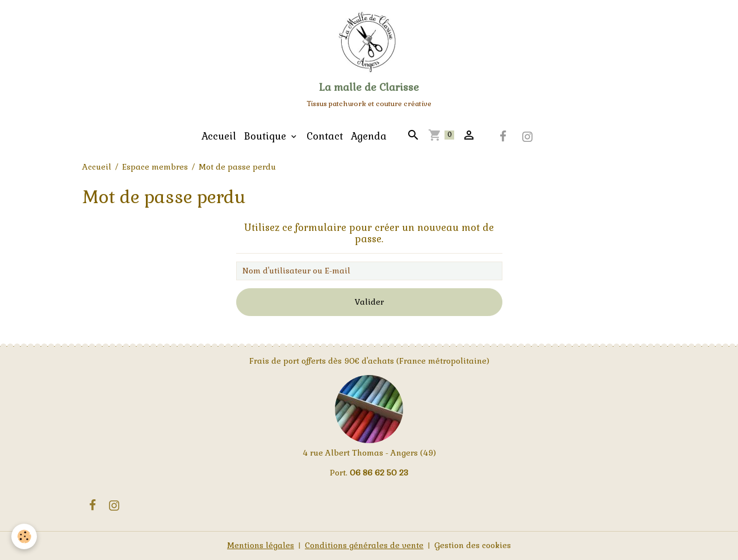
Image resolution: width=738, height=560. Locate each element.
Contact (325, 136)
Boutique (267, 136)
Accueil (219, 136)
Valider (369, 302)
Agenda (369, 136)
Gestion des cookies (473, 545)
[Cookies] (24, 536)
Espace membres (155, 167)
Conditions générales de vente (364, 545)
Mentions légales (261, 545)
